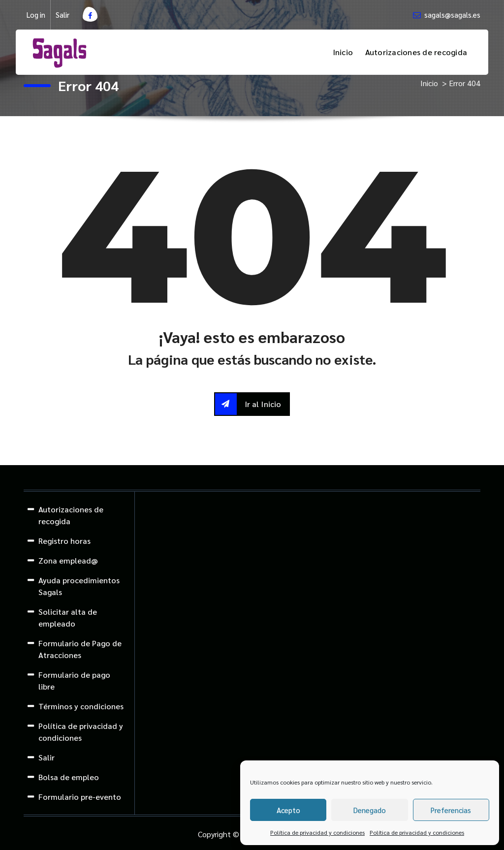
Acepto (288, 810)
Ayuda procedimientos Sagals (79, 586)
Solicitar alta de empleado (68, 617)
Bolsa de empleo (69, 777)
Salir (63, 15)
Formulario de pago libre (74, 680)
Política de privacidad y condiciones (317, 832)
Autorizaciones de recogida (416, 52)
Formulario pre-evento (80, 797)
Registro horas (64, 541)
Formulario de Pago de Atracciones (80, 649)
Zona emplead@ (68, 560)
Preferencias (451, 810)
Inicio (343, 52)
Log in (36, 15)
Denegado (370, 810)
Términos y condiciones (81, 706)
